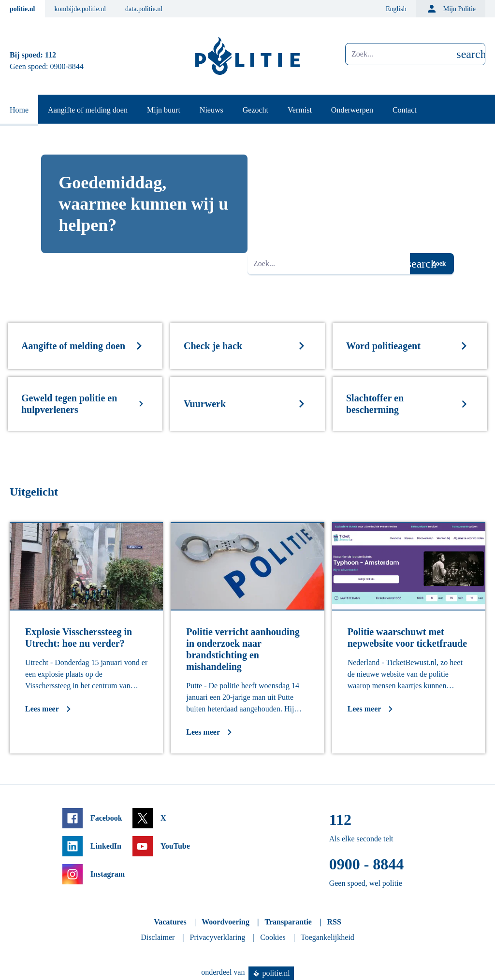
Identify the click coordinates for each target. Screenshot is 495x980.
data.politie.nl (144, 9)
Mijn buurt (164, 110)
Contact (405, 110)
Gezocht (255, 110)
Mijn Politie (451, 9)
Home (19, 110)
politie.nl (22, 9)
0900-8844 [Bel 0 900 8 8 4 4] (67, 66)
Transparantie (288, 922)
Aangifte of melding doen (88, 110)
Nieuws (211, 110)
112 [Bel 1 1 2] (51, 55)
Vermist (300, 110)
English (396, 9)
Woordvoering (226, 922)
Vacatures (170, 922)
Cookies (273, 937)
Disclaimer (158, 937)
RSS (334, 922)
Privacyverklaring (218, 937)
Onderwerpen (352, 110)
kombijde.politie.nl (80, 9)
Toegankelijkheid (328, 937)
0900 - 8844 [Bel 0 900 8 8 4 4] (367, 864)
